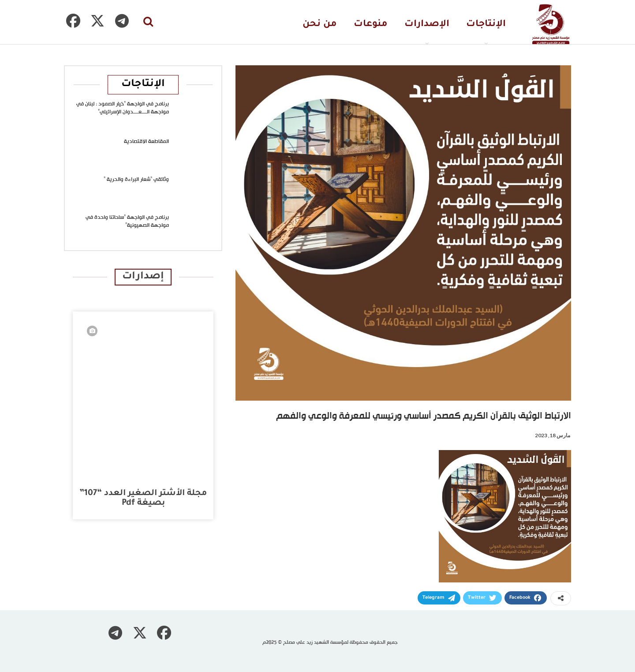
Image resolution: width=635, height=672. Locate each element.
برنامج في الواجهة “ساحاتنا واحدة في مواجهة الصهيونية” (127, 221)
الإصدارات (427, 24)
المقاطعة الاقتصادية (146, 142)
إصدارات (143, 277)
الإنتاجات (486, 24)
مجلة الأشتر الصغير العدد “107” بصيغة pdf (143, 498)
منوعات (371, 24)
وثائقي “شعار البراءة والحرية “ (136, 180)
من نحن (320, 24)
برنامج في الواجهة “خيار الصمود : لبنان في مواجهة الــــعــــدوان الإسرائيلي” (123, 108)
